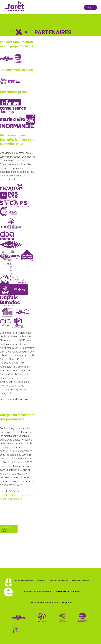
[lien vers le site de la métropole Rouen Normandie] (83, 617)
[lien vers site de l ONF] (18, 617)
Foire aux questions (23, 581)
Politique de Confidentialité (44, 602)
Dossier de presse (59, 581)
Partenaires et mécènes (68, 592)
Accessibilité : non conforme (37, 592)
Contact (41, 581)
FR (88, 7)
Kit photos (67, 602)
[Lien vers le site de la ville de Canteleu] (15, 630)
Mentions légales (81, 581)
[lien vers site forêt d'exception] (52, 617)
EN (93, 7)
